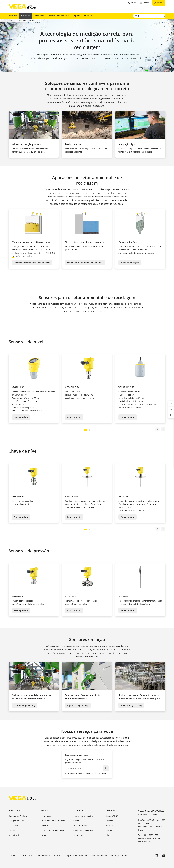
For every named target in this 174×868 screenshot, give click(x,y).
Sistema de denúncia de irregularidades (110, 856)
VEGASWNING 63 (40, 247)
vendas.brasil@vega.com (149, 838)
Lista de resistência (82, 826)
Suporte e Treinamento (58, 16)
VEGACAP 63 (43, 250)
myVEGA (45, 826)
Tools (45, 811)
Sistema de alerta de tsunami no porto (85, 263)
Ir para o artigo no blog (24, 705)
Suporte (77, 821)
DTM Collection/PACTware (53, 830)
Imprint (57, 856)
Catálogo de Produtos (18, 816)
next (163, 429)
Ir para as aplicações (130, 263)
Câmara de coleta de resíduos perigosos (32, 263)
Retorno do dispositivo (83, 816)
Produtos (13, 16)
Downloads (39, 16)
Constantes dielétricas (83, 830)
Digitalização (14, 835)
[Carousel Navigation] (160, 429)
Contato (109, 821)
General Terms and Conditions (37, 856)
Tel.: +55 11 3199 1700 (148, 835)
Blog (108, 835)
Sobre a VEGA (112, 816)
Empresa (76, 16)
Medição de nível (16, 821)
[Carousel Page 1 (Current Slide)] (85, 430)
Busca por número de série (53, 821)
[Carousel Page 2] (89, 430)
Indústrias (25, 16)
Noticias (110, 826)
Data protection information (76, 856)
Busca (44, 835)
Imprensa (110, 830)
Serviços (78, 811)
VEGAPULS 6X (99, 247)
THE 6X (88, 16)
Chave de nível (15, 826)
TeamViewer (79, 835)
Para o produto (21, 417)
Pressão (12, 830)
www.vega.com (145, 842)
